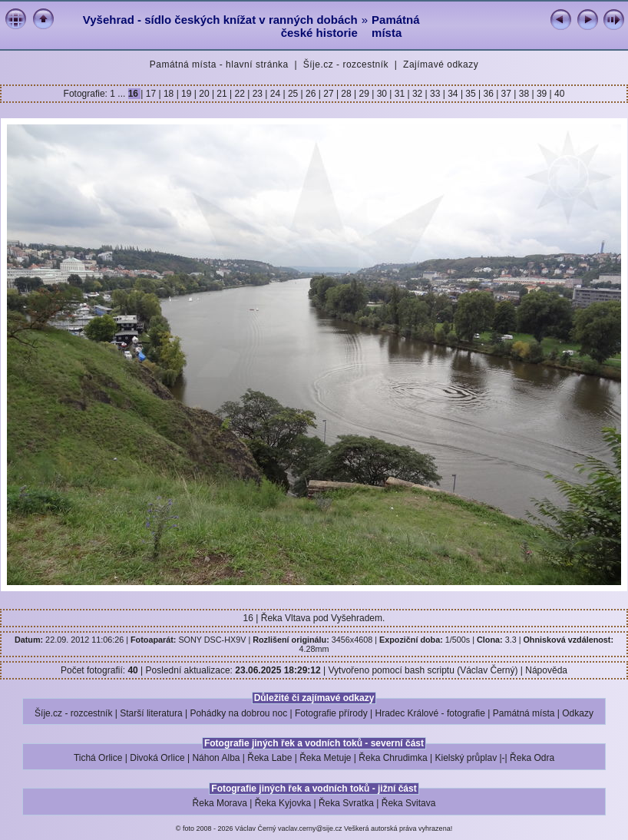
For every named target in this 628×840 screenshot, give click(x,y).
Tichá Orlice (98, 758)
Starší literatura (151, 713)
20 (204, 94)
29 (364, 94)
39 (542, 94)
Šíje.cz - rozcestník (346, 64)
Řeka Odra (532, 758)
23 (257, 94)
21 (222, 94)
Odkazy (578, 713)
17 (150, 94)
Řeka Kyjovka (283, 803)
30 (382, 94)
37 (506, 94)
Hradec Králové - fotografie (430, 713)
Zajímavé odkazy (441, 64)
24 (275, 94)
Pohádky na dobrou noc (238, 713)
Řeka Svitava (409, 803)
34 (453, 94)
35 (471, 94)
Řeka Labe (269, 758)
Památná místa (396, 26)
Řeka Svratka (346, 803)
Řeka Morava (220, 803)
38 (524, 94)
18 (169, 94)
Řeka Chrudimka (393, 758)
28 (346, 94)
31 (399, 94)
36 (488, 94)
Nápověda (546, 670)
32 (418, 94)
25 (293, 94)
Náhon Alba (216, 758)
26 (311, 94)
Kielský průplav (466, 758)
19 (187, 94)
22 (240, 94)
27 (329, 94)
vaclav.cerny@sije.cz (310, 828)
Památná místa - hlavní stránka (219, 64)
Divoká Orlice (157, 758)
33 (435, 94)
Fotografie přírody (331, 713)
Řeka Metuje (325, 758)
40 (559, 94)
